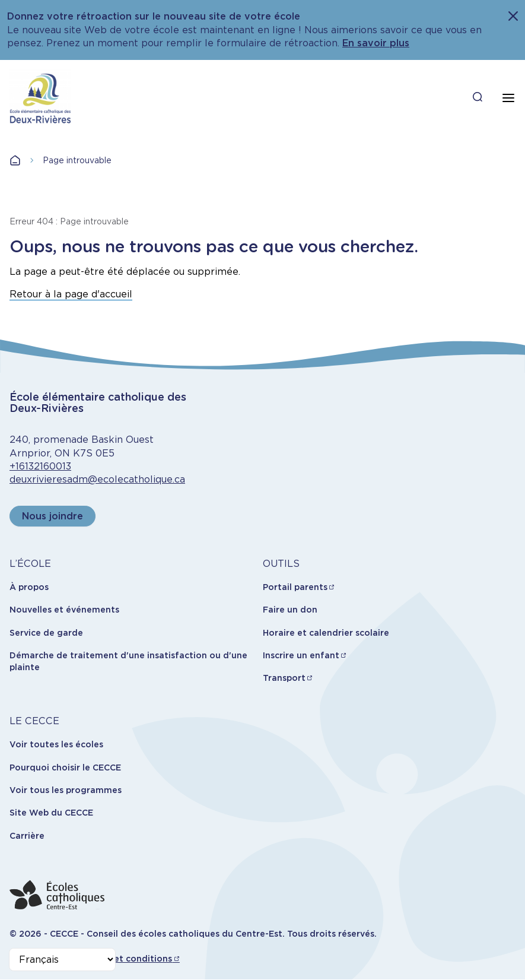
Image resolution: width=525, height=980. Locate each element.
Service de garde (46, 633)
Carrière (27, 836)
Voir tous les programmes (66, 790)
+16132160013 (40, 466)
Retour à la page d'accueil (71, 294)
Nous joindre (52, 516)
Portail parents (295, 587)
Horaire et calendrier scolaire (326, 633)
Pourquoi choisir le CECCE (65, 767)
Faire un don (290, 610)
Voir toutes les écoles (56, 744)
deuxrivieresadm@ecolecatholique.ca (97, 479)
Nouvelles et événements (64, 610)
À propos (29, 587)
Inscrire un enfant (301, 655)
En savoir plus (376, 43)
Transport (284, 678)
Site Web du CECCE (51, 813)
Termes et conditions (126, 959)
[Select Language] (62, 960)
